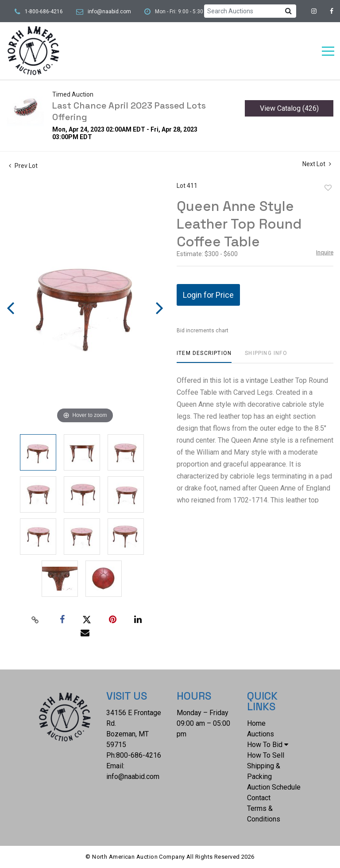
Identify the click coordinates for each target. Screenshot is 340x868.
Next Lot (317, 164)
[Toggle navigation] (328, 51)
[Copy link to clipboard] (35, 620)
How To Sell (266, 755)
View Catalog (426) (289, 108)
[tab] (204, 356)
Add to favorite (328, 188)
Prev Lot (23, 166)
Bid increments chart (203, 331)
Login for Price (208, 295)
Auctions (261, 734)
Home (256, 723)
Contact (259, 798)
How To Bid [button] (268, 745)
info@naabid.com (109, 12)
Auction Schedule (274, 787)
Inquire (325, 252)
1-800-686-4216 (44, 12)
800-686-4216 (139, 755)
